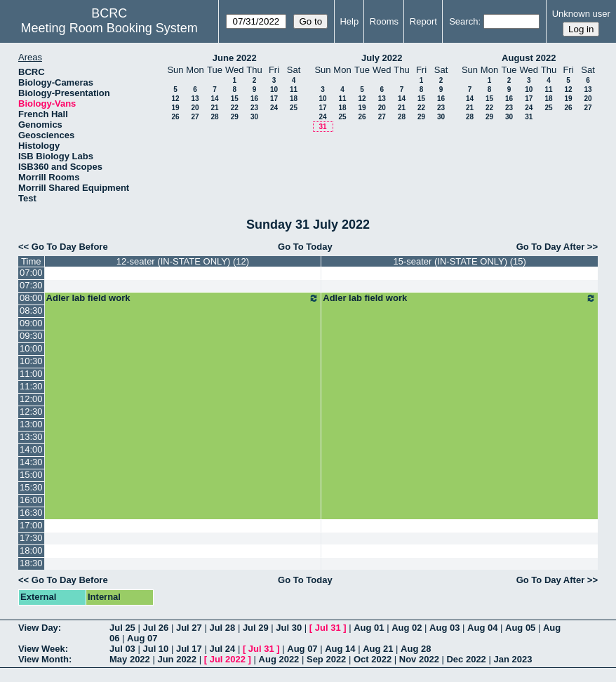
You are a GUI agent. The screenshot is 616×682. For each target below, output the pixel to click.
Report (423, 21)
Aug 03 (444, 628)
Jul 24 (222, 649)
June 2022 (235, 58)
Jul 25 (122, 628)
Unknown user (581, 14)
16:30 (31, 513)
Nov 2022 (419, 659)
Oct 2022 (373, 659)
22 (235, 108)
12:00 (31, 399)
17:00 (31, 525)
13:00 (31, 424)
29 (235, 117)
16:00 (31, 500)
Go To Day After (551, 247)
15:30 (31, 487)
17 (274, 99)
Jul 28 (222, 628)
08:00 (31, 298)
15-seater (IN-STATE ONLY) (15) (460, 261)
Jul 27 (189, 628)
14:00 (31, 449)
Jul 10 (155, 649)
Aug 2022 (279, 659)
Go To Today (305, 247)
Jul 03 (122, 649)
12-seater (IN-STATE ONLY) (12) (183, 261)
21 (214, 108)
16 (254, 99)
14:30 (31, 462)
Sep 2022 (326, 659)
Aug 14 (340, 649)
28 (214, 117)
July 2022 (382, 58)
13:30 (31, 437)
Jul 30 (289, 628)
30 (254, 117)
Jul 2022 (228, 659)
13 (195, 99)
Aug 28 (416, 649)
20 (195, 108)
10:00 (31, 348)
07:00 (31, 273)
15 (235, 99)
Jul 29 (256, 628)
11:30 (31, 386)
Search (463, 21)
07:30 (31, 285)
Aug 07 (142, 638)
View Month (43, 659)
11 (294, 89)
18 (294, 99)
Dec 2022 (466, 659)
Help (349, 21)
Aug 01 (369, 628)
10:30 (31, 361)
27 (195, 117)
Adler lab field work (183, 298)
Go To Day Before (70, 247)
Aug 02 (407, 628)
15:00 (31, 475)
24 (274, 108)
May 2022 (130, 659)
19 (175, 108)
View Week (42, 649)
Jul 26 (155, 628)
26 (175, 117)
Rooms (384, 21)
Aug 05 (520, 628)
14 (214, 99)
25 (294, 108)
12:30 (31, 412)
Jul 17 (189, 649)
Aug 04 (482, 628)
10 (274, 89)
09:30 (31, 336)
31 (322, 127)
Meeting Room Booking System (109, 28)
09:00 (31, 323)
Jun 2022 (177, 659)
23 (254, 108)
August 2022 (529, 58)
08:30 (31, 310)
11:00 (31, 374)
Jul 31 (328, 628)
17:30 (31, 538)
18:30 (31, 563)
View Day (38, 628)
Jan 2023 (513, 659)
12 (175, 99)
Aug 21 (378, 649)
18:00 (31, 550)
